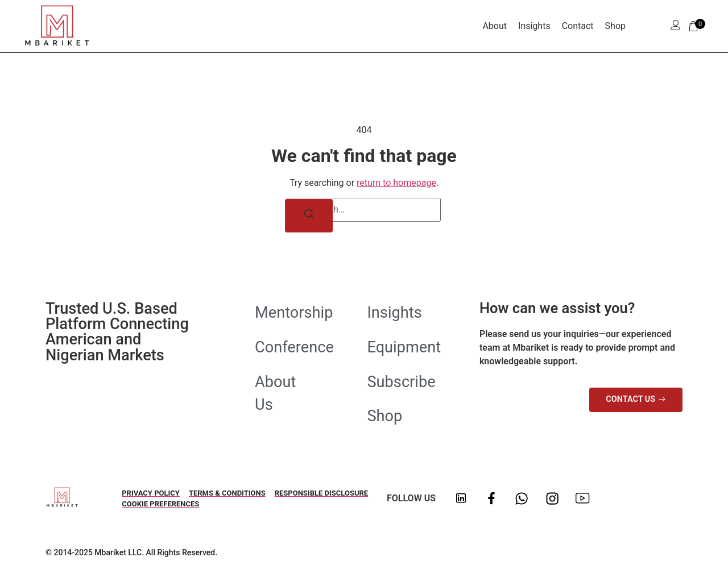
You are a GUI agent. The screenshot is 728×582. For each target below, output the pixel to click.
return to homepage (396, 183)
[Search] (309, 216)
